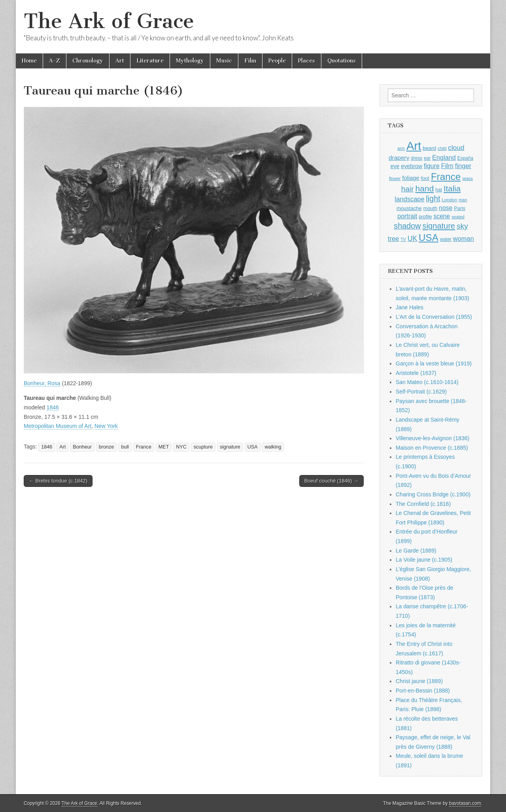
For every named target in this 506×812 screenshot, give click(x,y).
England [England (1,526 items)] (444, 157)
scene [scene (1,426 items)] (442, 216)
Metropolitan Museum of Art (58, 426)
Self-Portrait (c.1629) (421, 392)
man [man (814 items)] (463, 200)
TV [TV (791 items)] (403, 239)
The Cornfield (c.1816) (423, 504)
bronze (107, 447)
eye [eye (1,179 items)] (395, 166)
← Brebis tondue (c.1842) (58, 481)
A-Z (55, 61)
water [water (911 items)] (446, 239)
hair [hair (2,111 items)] (408, 189)
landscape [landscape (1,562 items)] (410, 199)
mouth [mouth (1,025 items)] (430, 208)
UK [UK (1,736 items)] (412, 238)
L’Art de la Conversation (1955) (434, 317)
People (277, 61)
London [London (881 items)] (450, 200)
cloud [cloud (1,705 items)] (456, 148)
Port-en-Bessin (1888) (423, 691)
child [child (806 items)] (442, 148)
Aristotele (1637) (416, 373)
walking (273, 447)
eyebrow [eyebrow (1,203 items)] (412, 166)
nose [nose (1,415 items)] (446, 208)
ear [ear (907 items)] (427, 158)
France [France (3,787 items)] (446, 177)
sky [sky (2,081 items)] (462, 226)
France (144, 447)
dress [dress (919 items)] (416, 158)
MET (164, 447)
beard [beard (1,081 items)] (429, 148)
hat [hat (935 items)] (439, 190)
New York (106, 426)
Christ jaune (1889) (419, 681)
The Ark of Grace (109, 21)
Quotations (342, 61)
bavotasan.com (465, 803)
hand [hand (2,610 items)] (424, 188)
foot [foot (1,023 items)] (425, 178)
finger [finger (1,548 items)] (463, 166)
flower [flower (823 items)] (395, 178)
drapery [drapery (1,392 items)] (399, 158)
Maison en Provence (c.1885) (432, 448)
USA (253, 447)
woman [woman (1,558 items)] (464, 238)
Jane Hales (410, 307)
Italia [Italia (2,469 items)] (452, 188)
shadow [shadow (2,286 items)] (407, 226)
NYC (181, 447)
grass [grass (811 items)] (467, 178)
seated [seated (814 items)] (458, 217)
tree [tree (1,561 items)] (393, 238)
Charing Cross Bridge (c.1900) (433, 494)
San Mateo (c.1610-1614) (427, 382)
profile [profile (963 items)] (425, 217)
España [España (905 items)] (465, 158)
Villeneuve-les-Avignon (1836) (432, 438)
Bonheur (82, 447)
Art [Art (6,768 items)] (414, 146)
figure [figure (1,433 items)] (432, 166)
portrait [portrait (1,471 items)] (407, 216)
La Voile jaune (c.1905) (424, 560)
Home (29, 61)
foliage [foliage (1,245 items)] (411, 178)
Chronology (88, 61)
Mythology (190, 61)
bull (125, 447)
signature (230, 447)
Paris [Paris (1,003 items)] (460, 208)
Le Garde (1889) (416, 551)
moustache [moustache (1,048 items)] (409, 208)
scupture (203, 447)
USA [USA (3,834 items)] (429, 238)
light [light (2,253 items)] (433, 199)
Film (250, 61)
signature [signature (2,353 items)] (439, 226)
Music (224, 61)
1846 (53, 407)
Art (120, 61)
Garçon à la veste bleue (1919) (434, 363)
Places (307, 61)
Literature (150, 61)
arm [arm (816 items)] (401, 148)
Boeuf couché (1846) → (331, 481)
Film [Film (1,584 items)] (447, 166)
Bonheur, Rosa (42, 383)
